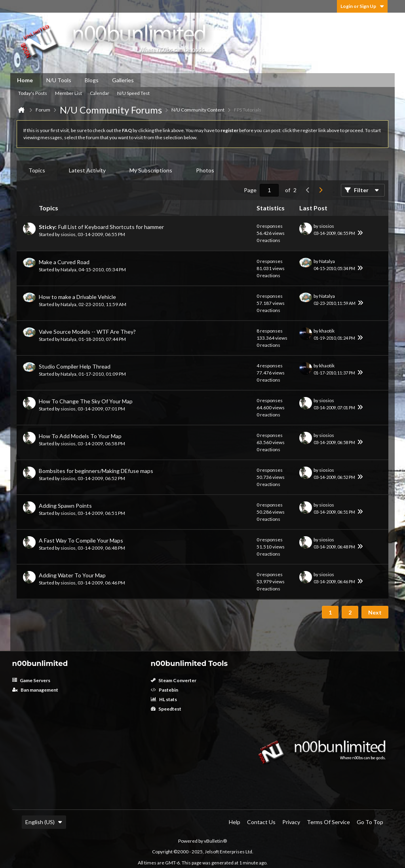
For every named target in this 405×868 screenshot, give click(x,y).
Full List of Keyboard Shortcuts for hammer (111, 227)
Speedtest (166, 709)
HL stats (164, 699)
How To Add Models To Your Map (80, 436)
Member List (68, 93)
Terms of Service (328, 822)
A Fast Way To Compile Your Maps (81, 540)
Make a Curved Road (64, 262)
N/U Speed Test (133, 93)
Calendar (100, 93)
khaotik (327, 331)
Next (375, 612)
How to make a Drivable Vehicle (77, 297)
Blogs (92, 80)
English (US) (44, 822)
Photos (205, 170)
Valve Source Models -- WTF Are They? (87, 332)
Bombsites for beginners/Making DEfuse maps (96, 471)
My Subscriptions (151, 170)
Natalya (68, 269)
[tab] (37, 170)
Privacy (291, 822)
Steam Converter (174, 680)
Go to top (370, 822)
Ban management (35, 690)
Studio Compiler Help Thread (75, 366)
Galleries (123, 80)
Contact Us (261, 822)
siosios (68, 234)
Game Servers (31, 680)
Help (235, 822)
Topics (37, 170)
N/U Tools (59, 80)
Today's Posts (33, 93)
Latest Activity (87, 170)
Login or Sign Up (362, 6)
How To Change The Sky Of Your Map (86, 401)
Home (25, 80)
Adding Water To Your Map (72, 575)
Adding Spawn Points (65, 506)
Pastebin (164, 690)
